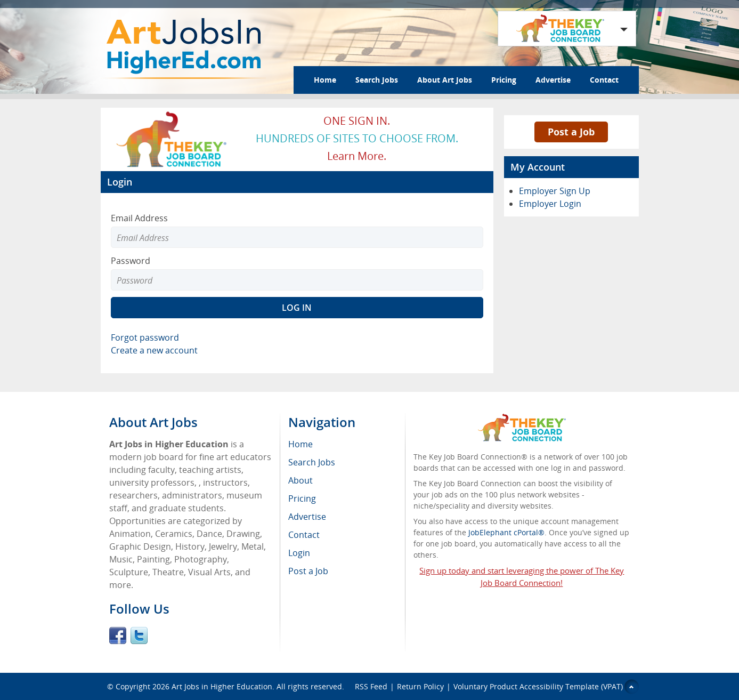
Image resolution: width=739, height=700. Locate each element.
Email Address (139, 218)
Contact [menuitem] (304, 535)
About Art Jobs (445, 80)
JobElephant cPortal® (506, 532)
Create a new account (154, 350)
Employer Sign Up (555, 191)
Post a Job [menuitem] (308, 571)
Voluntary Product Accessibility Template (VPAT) (538, 686)
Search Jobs (377, 80)
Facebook (118, 635)
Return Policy (420, 686)
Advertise (553, 80)
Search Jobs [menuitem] (312, 462)
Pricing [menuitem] (302, 498)
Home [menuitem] (301, 444)
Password (131, 261)
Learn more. (357, 156)
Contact (604, 80)
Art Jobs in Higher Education (222, 686)
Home (325, 80)
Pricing (504, 80)
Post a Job (571, 132)
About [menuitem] (301, 480)
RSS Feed (371, 686)
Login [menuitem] (299, 553)
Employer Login (550, 204)
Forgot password (145, 337)
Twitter (139, 635)
